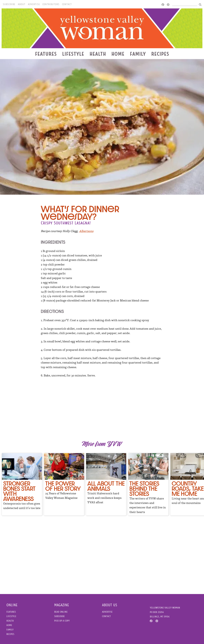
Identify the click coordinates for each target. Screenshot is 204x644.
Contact (67, 4)
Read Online (61, 612)
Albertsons (86, 231)
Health (98, 54)
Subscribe (9, 4)
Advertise (34, 4)
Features (46, 54)
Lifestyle (73, 54)
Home (118, 54)
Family (138, 54)
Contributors (51, 4)
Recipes (160, 54)
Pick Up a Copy (62, 621)
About (22, 4)
